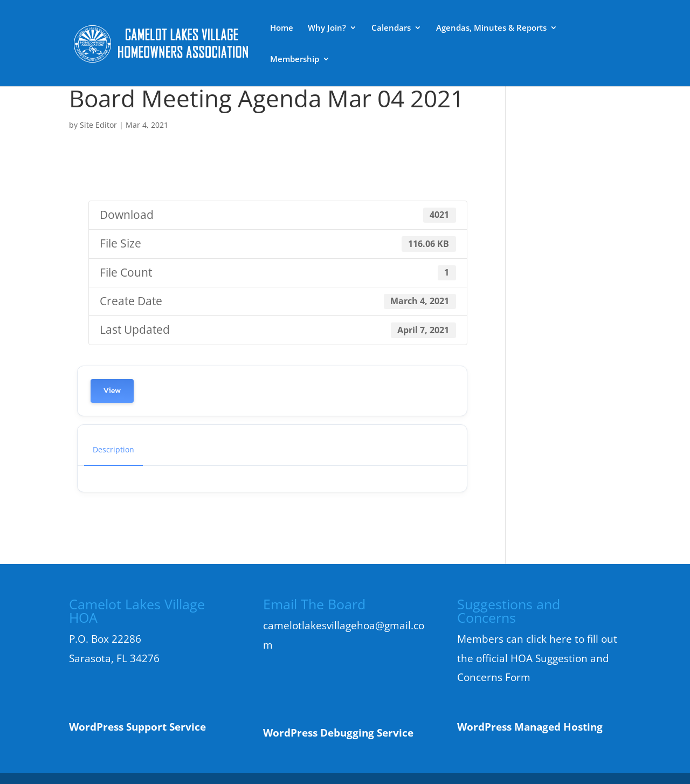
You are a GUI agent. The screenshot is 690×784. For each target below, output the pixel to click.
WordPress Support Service (137, 727)
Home (282, 28)
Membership (295, 60)
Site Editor (98, 125)
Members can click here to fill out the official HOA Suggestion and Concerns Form (537, 658)
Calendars (391, 28)
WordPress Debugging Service (338, 733)
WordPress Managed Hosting (530, 727)
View (112, 391)
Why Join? (327, 28)
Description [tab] (113, 449)
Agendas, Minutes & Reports (491, 28)
